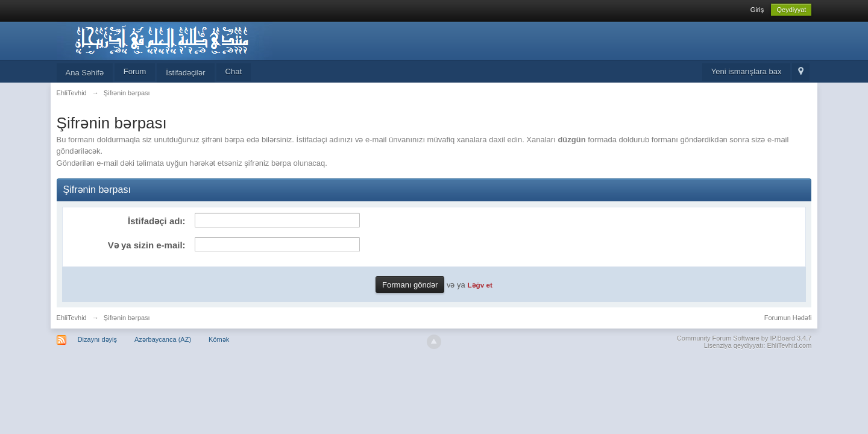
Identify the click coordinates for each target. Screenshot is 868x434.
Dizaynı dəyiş (97, 339)
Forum (135, 71)
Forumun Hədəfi (788, 318)
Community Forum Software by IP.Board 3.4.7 (744, 338)
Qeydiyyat (791, 10)
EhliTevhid (72, 318)
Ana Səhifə (85, 73)
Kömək (219, 339)
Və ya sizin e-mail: (147, 245)
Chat (234, 71)
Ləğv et (480, 285)
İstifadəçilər (185, 73)
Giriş (757, 10)
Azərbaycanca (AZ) (163, 339)
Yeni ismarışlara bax (747, 71)
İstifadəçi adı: (157, 221)
